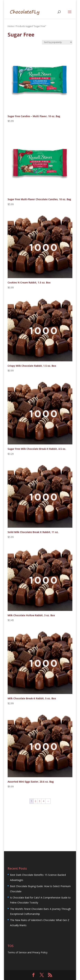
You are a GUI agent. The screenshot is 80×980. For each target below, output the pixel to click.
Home (11, 26)
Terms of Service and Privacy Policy (28, 952)
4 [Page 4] (43, 801)
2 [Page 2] (35, 801)
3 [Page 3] (39, 801)
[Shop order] (57, 42)
